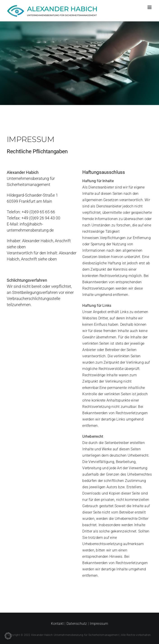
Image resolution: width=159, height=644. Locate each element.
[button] (8, 636)
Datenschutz (77, 624)
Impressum (99, 624)
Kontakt (57, 624)
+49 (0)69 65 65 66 (38, 212)
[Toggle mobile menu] (150, 7)
